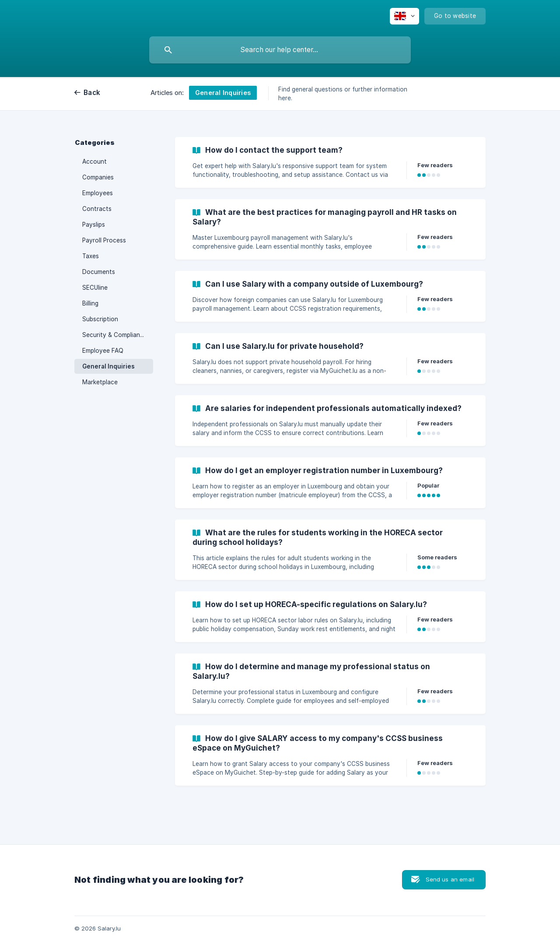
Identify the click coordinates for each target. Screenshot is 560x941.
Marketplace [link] (100, 382)
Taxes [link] (91, 256)
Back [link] (92, 93)
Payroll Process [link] (104, 240)
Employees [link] (98, 193)
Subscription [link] (100, 319)
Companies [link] (98, 177)
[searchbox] (280, 50)
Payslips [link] (94, 225)
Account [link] (94, 162)
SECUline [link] (95, 288)
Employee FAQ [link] (103, 351)
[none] (404, 16)
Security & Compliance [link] (115, 335)
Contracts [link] (97, 209)
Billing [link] (90, 303)
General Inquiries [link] (108, 366)
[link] (330, 162)
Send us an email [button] (450, 879)
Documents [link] (99, 272)
